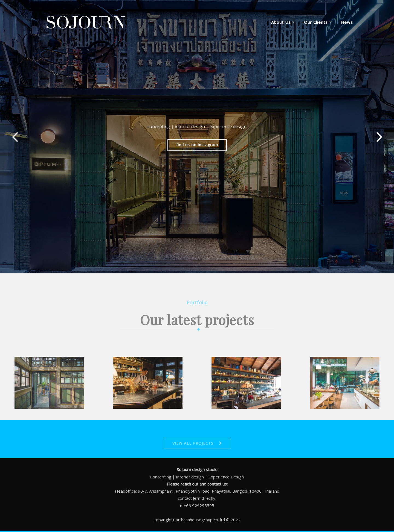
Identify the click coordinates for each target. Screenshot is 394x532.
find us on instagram (197, 147)
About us (283, 22)
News (347, 22)
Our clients (318, 22)
